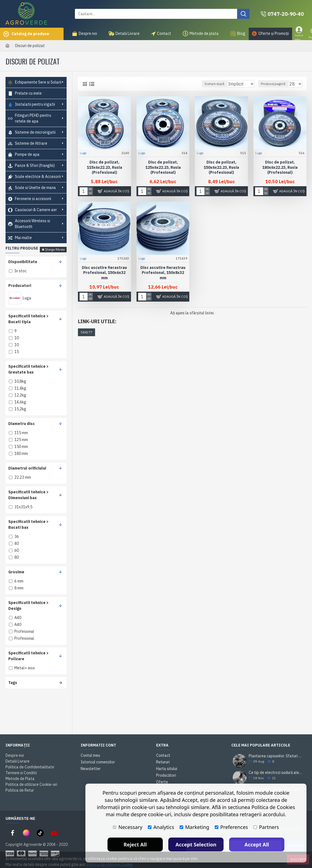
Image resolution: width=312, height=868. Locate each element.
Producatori (20, 286)
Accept (300, 856)
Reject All (135, 844)
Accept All (257, 844)
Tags (13, 683)
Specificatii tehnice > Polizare (28, 656)
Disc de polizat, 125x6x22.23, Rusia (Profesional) (163, 167)
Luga (83, 153)
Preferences (231, 827)
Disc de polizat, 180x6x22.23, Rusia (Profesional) (280, 167)
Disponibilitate (23, 262)
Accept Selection (196, 844)
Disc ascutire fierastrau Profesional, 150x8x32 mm (163, 272)
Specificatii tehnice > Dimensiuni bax (28, 495)
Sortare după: (208, 84)
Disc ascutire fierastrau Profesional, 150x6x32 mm (104, 272)
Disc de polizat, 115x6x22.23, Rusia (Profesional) (104, 167)
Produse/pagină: (276, 84)
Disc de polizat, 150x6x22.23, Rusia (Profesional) (221, 167)
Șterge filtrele (55, 249)
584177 (86, 332)
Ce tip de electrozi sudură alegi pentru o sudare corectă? (276, 773)
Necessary (128, 827)
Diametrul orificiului (27, 468)
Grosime (16, 572)
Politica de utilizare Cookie (110, 861)
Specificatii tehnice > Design (28, 606)
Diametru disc (22, 424)
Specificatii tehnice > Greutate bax (28, 369)
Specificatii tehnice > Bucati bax (28, 524)
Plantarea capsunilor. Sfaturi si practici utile (276, 756)
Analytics (161, 827)
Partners (266, 827)
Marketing (194, 827)
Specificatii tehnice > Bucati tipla (28, 319)
